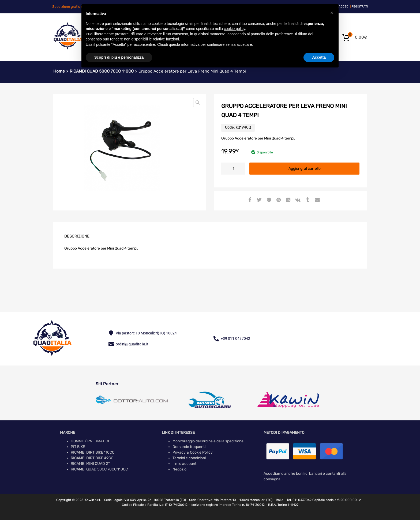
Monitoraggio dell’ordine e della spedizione (208, 441)
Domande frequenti (189, 447)
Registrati (360, 7)
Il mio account (184, 464)
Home (59, 71)
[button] (198, 103)
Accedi (344, 7)
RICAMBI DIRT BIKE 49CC (92, 458)
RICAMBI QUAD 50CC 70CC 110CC (99, 469)
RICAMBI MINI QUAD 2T (90, 464)
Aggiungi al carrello (305, 169)
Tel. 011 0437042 (299, 500)
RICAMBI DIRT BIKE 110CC (93, 452)
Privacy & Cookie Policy (193, 452)
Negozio (179, 469)
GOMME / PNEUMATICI (90, 441)
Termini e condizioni (189, 458)
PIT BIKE (78, 447)
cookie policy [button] (235, 29)
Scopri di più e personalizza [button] (119, 57)
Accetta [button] (319, 57)
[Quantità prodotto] (233, 169)
